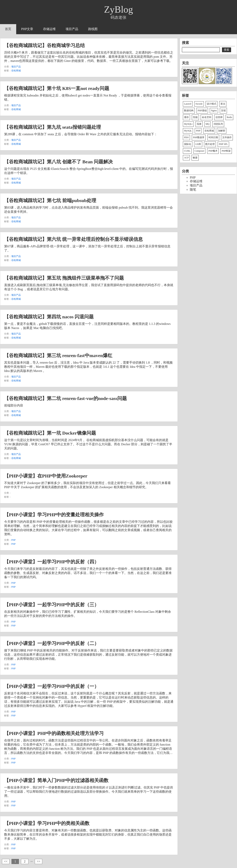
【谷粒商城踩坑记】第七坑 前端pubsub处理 (50, 200)
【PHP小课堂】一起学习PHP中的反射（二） (52, 643)
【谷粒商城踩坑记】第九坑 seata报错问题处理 (53, 127)
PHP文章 (27, 29)
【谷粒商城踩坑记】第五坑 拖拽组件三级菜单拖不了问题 (64, 278)
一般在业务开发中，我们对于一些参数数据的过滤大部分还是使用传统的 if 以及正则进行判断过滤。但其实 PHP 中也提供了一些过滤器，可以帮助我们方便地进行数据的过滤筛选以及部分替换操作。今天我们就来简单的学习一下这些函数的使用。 (89, 792)
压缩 (223, 111)
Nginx (214, 111)
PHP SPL (223, 144)
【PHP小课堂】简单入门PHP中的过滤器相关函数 (56, 780)
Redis (229, 117)
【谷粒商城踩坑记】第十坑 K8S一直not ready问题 (57, 88)
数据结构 (189, 111)
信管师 (219, 117)
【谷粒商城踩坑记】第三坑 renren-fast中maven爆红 (58, 356)
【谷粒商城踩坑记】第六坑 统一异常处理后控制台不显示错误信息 (73, 239)
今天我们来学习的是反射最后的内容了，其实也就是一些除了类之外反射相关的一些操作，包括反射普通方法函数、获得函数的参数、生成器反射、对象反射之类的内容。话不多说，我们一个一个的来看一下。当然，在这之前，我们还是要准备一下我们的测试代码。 (88, 573)
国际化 (188, 144)
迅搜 (199, 124)
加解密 (222, 131)
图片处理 (210, 144)
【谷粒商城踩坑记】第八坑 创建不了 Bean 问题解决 (58, 162)
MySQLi (188, 124)
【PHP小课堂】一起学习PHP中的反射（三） (52, 605)
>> (39, 861)
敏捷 (195, 158)
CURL (187, 151)
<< (6, 861)
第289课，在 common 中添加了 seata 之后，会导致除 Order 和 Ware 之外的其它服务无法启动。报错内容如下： (81, 134)
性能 (195, 117)
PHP (13, 540)
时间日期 (213, 137)
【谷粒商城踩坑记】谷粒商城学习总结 (44, 45)
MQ (207, 124)
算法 (223, 104)
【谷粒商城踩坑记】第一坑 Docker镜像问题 (50, 433)
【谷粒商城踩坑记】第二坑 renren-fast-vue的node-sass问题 (65, 398)
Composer (199, 151)
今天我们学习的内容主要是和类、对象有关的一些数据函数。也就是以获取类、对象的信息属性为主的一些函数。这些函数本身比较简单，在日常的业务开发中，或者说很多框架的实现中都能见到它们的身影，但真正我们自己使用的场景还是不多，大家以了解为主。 (88, 834)
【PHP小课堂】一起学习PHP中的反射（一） (52, 686)
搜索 (227, 50)
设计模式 (212, 104)
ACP (186, 158)
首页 (8, 29)
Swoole (199, 104)
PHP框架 (226, 151)
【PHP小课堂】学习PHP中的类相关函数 (47, 823)
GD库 (198, 144)
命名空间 (207, 117)
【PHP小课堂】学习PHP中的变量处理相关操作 (54, 515)
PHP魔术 (213, 151)
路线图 (93, 29)
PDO (186, 137)
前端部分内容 (14, 405)
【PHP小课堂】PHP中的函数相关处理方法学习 (54, 733)
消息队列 (218, 124)
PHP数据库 (199, 137)
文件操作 (227, 137)
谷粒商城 (16, 71)
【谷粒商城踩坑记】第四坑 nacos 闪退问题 (49, 317)
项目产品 (72, 29)
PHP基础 (202, 111)
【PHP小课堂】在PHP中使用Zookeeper (46, 476)
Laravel (188, 104)
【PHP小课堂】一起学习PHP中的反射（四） (52, 562)
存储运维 (49, 29)
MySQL (188, 131)
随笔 (193, 190)
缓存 (186, 117)
